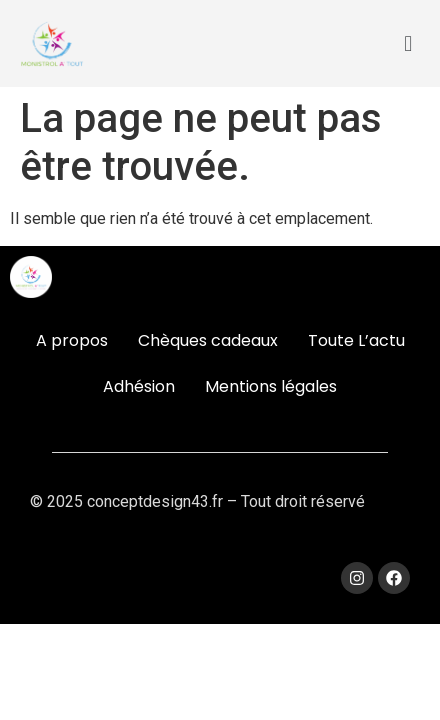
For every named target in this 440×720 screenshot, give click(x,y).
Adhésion (139, 386)
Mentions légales (271, 386)
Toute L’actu (356, 340)
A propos (72, 340)
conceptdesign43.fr (155, 501)
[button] (408, 43)
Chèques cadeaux (208, 340)
